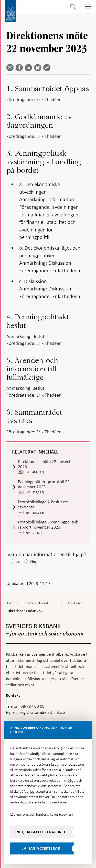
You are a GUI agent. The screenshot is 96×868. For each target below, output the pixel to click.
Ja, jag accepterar (41, 848)
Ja (18, 561)
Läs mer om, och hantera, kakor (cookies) (41, 814)
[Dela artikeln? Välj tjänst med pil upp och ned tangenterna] (29, 68)
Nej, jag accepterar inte (41, 832)
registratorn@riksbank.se (42, 712)
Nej (33, 561)
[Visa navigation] (88, 7)
